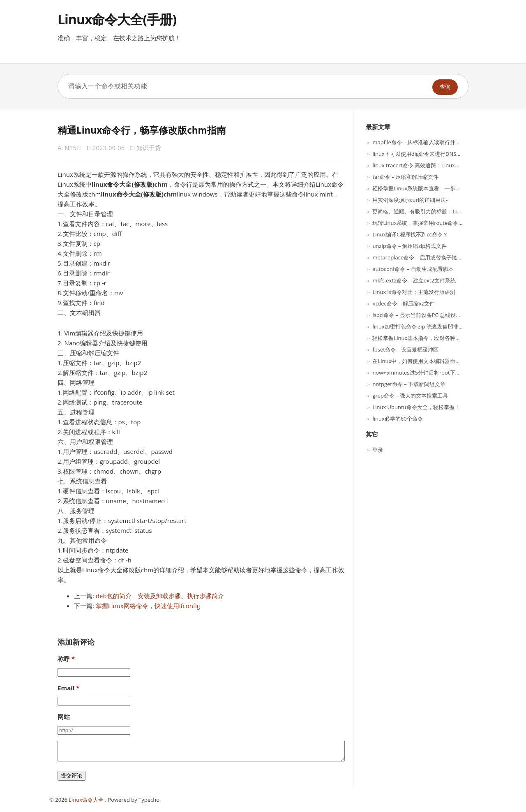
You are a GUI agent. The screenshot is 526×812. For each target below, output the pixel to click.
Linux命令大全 (87, 800)
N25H (73, 148)
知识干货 (149, 148)
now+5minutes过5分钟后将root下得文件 (422, 372)
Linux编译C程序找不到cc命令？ (410, 234)
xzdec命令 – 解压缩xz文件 (404, 303)
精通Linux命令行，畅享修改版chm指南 (142, 130)
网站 (64, 717)
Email (66, 688)
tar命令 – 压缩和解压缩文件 (405, 177)
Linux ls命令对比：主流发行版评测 (414, 292)
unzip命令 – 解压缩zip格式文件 (409, 246)
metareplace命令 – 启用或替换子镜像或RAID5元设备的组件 (444, 257)
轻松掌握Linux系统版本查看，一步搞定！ (422, 188)
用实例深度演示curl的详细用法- (410, 200)
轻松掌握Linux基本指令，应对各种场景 (419, 338)
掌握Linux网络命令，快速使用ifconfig (148, 606)
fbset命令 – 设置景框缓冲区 (405, 349)
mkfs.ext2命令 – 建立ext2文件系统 (414, 280)
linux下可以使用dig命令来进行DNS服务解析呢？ (430, 154)
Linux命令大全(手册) (117, 19)
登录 (378, 450)
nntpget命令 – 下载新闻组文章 (409, 384)
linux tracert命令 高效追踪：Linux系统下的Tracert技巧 (438, 165)
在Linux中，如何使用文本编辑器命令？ (419, 361)
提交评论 (72, 776)
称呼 (64, 659)
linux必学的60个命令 (397, 419)
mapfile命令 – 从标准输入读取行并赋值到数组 (427, 142)
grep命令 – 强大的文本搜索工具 (410, 396)
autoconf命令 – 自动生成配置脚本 (413, 269)
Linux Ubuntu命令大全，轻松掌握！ (416, 407)
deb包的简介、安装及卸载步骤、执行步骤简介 (160, 596)
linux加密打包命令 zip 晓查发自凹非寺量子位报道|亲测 (438, 326)
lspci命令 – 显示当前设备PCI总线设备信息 (422, 315)
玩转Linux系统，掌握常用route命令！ (418, 223)
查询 (445, 87)
